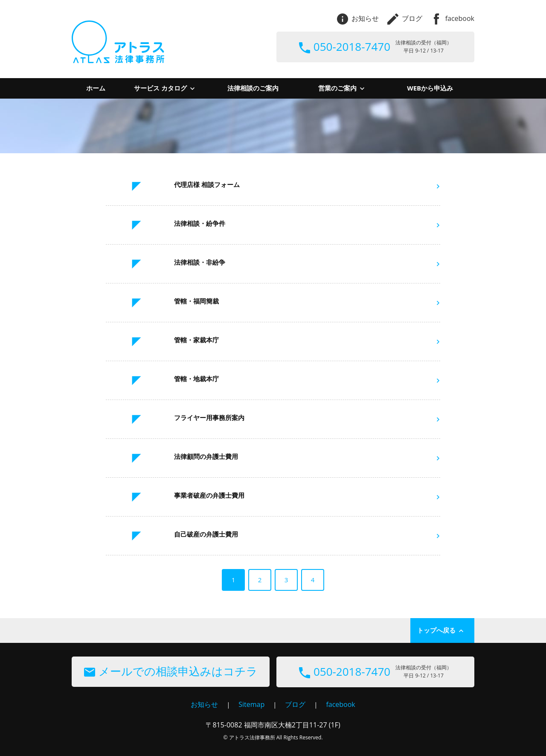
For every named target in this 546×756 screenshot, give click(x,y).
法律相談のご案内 (253, 88)
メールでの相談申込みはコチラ (171, 671)
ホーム (96, 88)
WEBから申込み (430, 88)
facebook (453, 18)
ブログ (405, 18)
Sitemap (251, 704)
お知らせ (358, 18)
